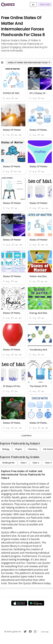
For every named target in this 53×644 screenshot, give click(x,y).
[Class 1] (24, 463)
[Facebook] (30, 632)
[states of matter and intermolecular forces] (29, 63)
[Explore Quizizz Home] (8, 5)
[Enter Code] (45, 5)
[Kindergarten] (8, 463)
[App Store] (19, 603)
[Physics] (19, 449)
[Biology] (6, 449)
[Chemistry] (33, 449)
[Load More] (26, 436)
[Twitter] (25, 632)
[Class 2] (36, 463)
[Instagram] (35, 632)
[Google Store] (36, 603)
